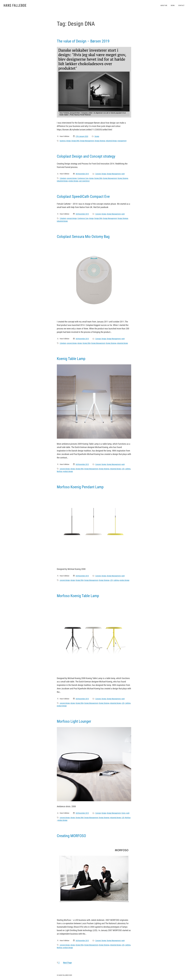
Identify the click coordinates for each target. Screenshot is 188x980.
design (69, 141)
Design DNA (75, 141)
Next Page (67, 963)
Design (97, 136)
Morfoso (60, 471)
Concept (98, 174)
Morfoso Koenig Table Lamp (78, 596)
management (122, 141)
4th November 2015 (82, 174)
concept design (72, 178)
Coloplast (63, 178)
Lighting (128, 469)
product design (73, 181)
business (63, 141)
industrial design (111, 141)
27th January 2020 (82, 136)
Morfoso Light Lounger (74, 721)
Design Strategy (100, 141)
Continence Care (83, 178)
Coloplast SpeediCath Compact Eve (83, 196)
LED (123, 469)
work (123, 174)
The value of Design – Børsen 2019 (83, 41)
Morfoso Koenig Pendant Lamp (80, 487)
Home (123, 813)
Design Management (87, 141)
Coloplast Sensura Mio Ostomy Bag (83, 237)
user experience (84, 181)
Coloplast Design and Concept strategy (86, 156)
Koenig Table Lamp (71, 359)
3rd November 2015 (82, 214)
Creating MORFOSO (71, 836)
